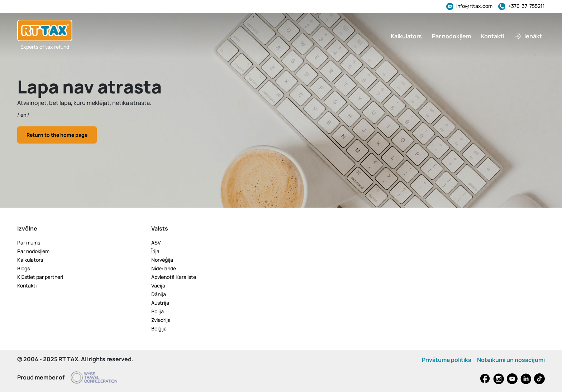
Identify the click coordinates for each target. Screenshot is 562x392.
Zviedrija (161, 320)
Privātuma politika (447, 360)
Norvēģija (162, 260)
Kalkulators (30, 260)
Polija (158, 311)
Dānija (159, 294)
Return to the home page (57, 135)
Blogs (23, 268)
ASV (156, 243)
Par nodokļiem (33, 251)
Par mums (29, 243)
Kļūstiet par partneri (40, 277)
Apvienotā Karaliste (174, 277)
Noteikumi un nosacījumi (511, 360)
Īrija (155, 251)
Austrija (160, 303)
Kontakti (27, 285)
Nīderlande (164, 268)
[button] (528, 36)
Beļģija (159, 328)
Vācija (158, 285)
